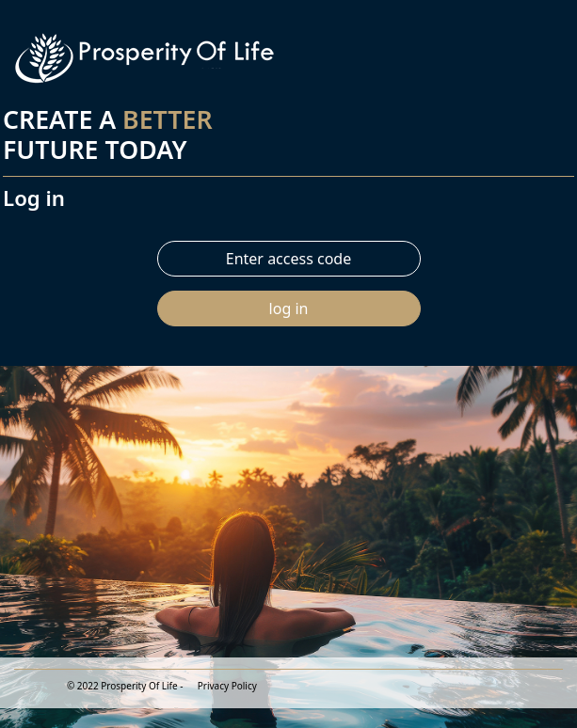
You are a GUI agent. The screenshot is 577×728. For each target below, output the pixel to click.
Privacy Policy (227, 686)
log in (289, 309)
